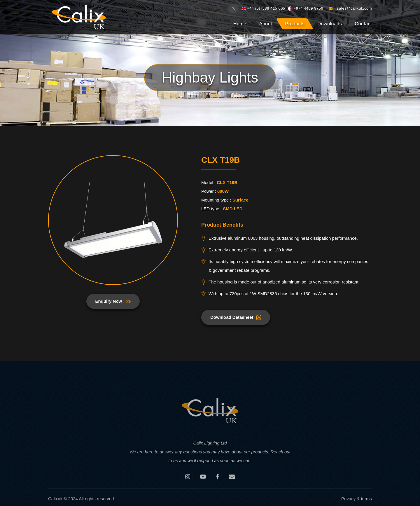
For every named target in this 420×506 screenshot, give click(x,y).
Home (240, 24)
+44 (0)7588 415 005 (266, 8)
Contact (363, 24)
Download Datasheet (236, 317)
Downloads (330, 24)
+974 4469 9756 (308, 8)
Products (295, 24)
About (266, 24)
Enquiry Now (113, 301)
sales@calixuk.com (354, 8)
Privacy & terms (357, 500)
